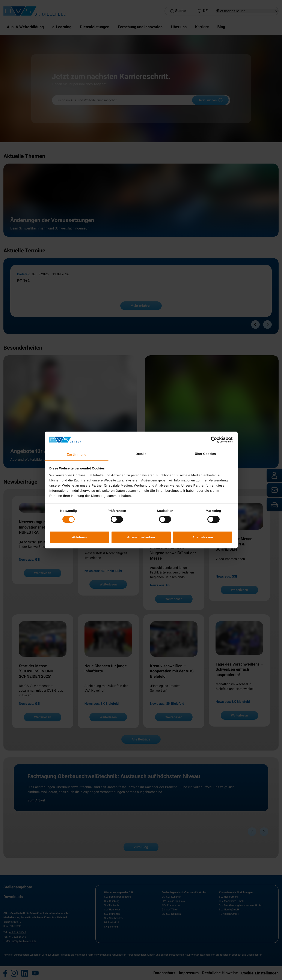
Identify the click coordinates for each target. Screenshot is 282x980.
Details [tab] (141, 454)
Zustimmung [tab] (77, 455)
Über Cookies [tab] (205, 454)
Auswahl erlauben (141, 537)
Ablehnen (79, 537)
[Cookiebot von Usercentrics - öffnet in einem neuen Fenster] (214, 440)
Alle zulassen (203, 537)
